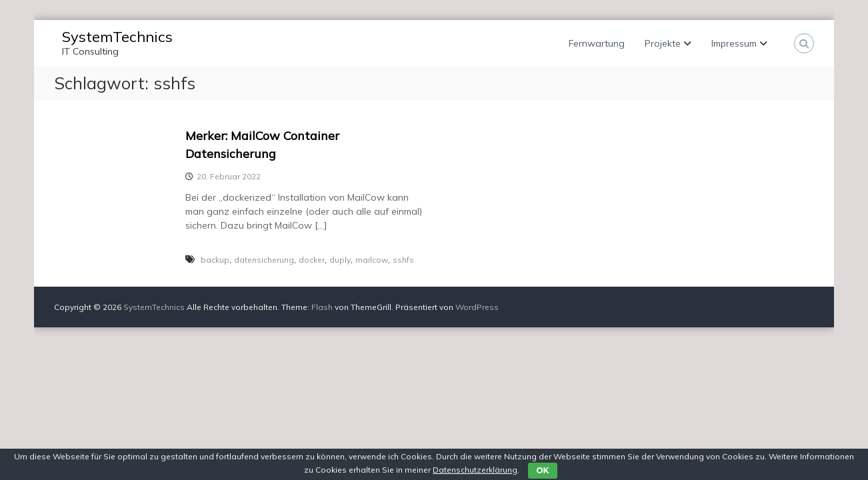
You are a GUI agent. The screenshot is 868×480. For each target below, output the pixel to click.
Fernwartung (597, 43)
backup (215, 260)
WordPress (477, 307)
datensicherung (264, 260)
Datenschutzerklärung (475, 470)
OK (542, 470)
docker (312, 260)
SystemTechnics (117, 37)
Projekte (663, 43)
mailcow (372, 260)
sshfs (403, 260)
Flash (322, 307)
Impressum (734, 43)
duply (340, 260)
